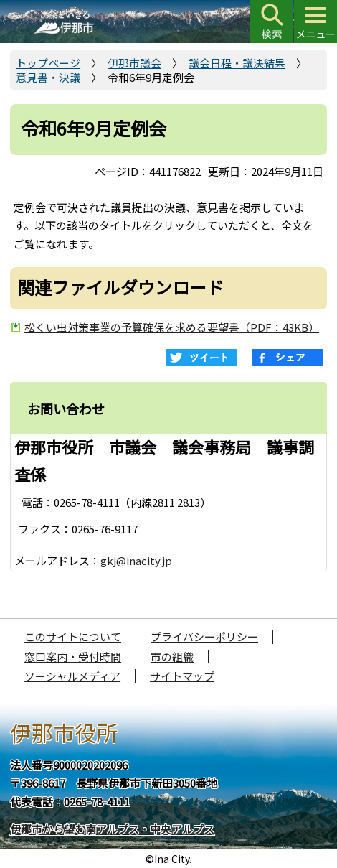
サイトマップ (182, 676)
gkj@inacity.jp (136, 560)
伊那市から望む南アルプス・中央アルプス (112, 829)
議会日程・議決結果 (237, 63)
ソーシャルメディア (72, 676)
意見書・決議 (48, 77)
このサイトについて (73, 636)
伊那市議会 (134, 63)
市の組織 (172, 657)
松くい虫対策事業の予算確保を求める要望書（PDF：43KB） (172, 327)
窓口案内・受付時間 (73, 657)
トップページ (48, 63)
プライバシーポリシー (204, 636)
